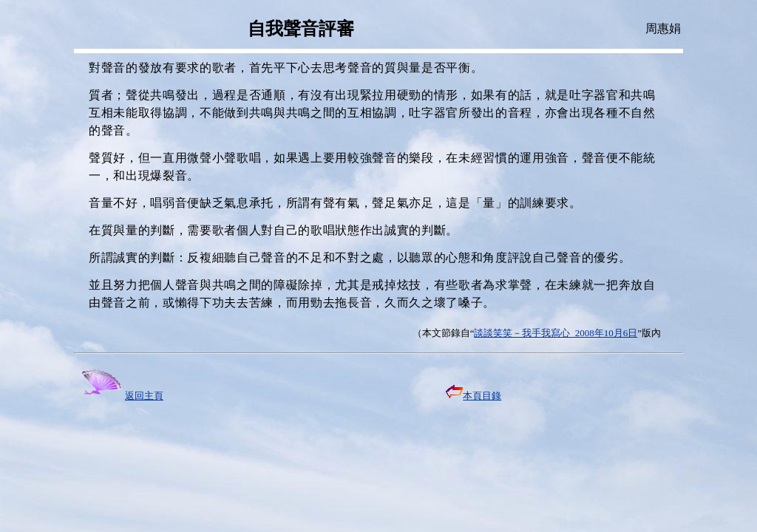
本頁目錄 (473, 396)
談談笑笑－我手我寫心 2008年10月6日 (556, 333)
